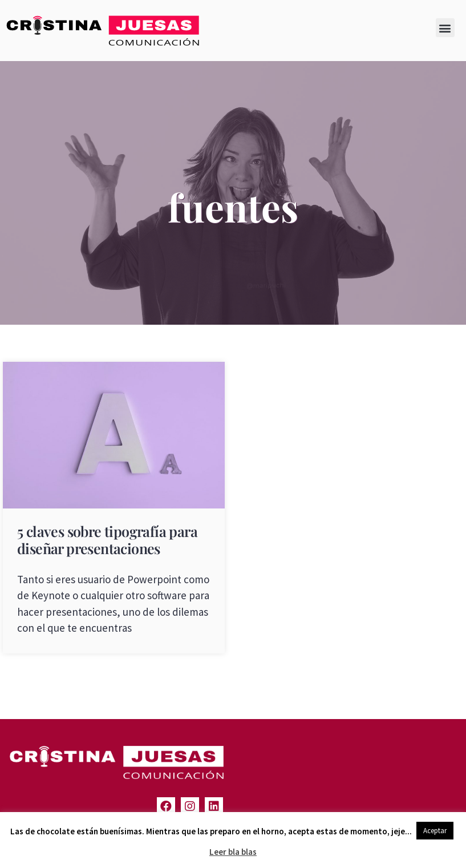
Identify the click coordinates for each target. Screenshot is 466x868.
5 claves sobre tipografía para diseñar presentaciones (107, 540)
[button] (445, 28)
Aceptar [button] (435, 831)
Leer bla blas (233, 852)
